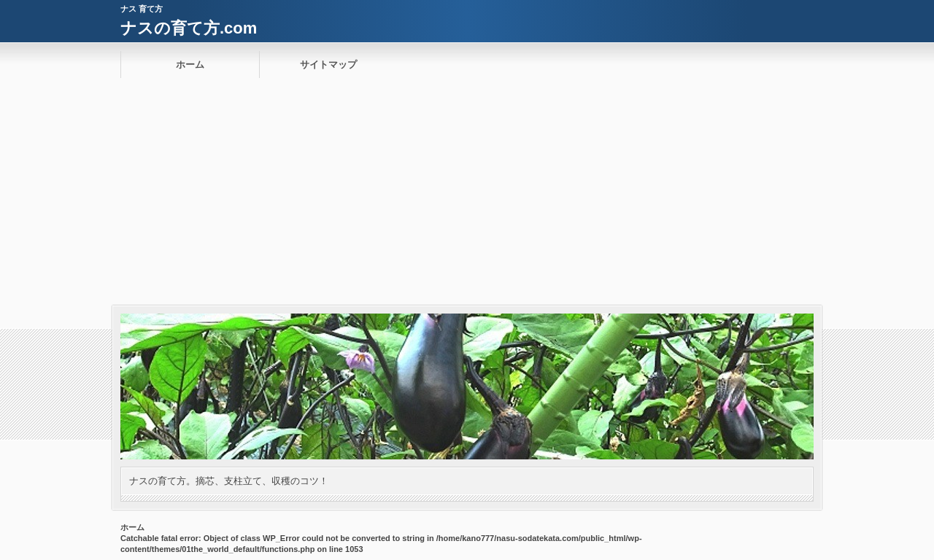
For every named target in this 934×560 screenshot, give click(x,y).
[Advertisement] (467, 196)
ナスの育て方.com (189, 28)
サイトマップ (328, 65)
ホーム (190, 65)
